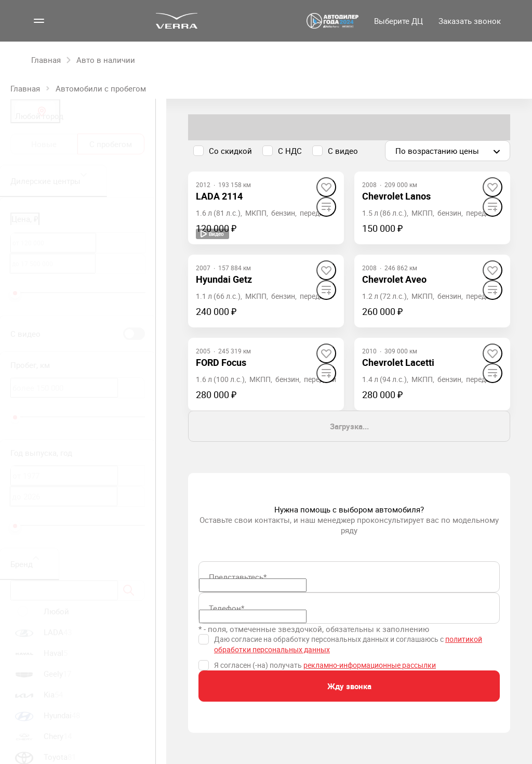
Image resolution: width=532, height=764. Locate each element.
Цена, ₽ (25, 219)
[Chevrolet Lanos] (396, 196)
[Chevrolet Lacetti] (398, 363)
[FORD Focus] (221, 363)
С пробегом (111, 144)
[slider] (15, 293)
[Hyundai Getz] (224, 279)
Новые (44, 144)
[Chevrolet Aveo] (394, 279)
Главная (25, 88)
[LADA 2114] (219, 196)
